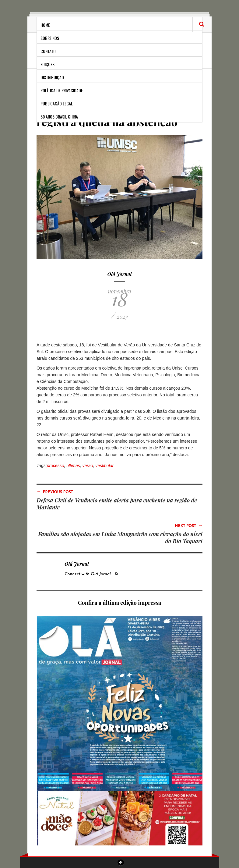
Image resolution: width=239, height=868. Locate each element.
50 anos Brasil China (59, 117)
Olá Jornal (120, 274)
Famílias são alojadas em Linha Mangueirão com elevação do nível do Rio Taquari (120, 538)
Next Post (189, 526)
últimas (73, 466)
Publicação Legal (57, 103)
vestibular (104, 466)
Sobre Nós (50, 38)
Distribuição (52, 77)
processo (56, 466)
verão (88, 466)
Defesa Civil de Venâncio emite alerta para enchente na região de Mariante (117, 504)
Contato (48, 51)
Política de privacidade (62, 90)
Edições (47, 64)
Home (45, 25)
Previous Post (55, 492)
